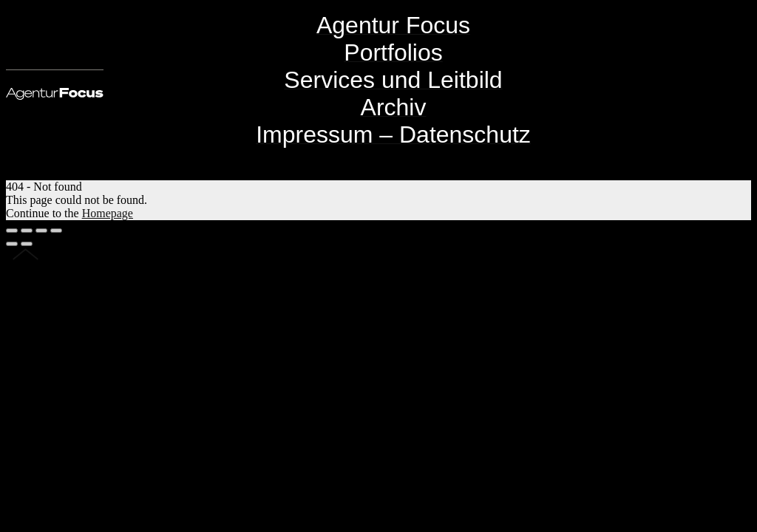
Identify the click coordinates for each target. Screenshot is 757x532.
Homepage (108, 213)
